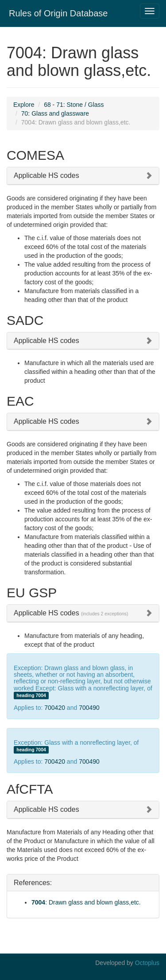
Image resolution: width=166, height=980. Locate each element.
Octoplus (147, 963)
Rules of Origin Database (58, 13)
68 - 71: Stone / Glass (74, 105)
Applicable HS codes (46, 175)
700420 (55, 708)
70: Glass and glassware (55, 113)
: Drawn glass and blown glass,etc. (86, 902)
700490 (89, 708)
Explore (24, 105)
